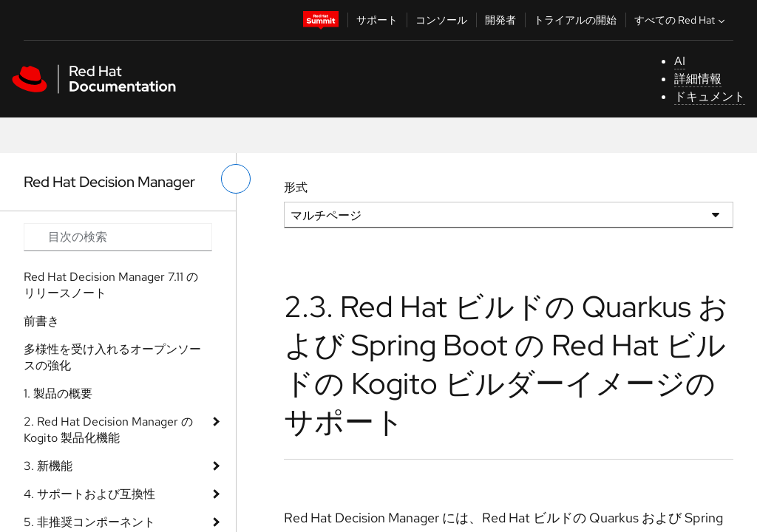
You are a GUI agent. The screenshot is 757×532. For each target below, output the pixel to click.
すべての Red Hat (681, 20)
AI (680, 61)
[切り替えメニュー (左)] (236, 179)
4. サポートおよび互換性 (89, 494)
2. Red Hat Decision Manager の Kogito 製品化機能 (108, 430)
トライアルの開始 (575, 20)
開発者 (500, 20)
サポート (377, 20)
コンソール (441, 20)
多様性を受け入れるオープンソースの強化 (112, 357)
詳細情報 (698, 79)
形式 (296, 187)
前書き (41, 321)
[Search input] (118, 237)
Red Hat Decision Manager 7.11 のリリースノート (111, 285)
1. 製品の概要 (58, 393)
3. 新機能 (48, 466)
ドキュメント (710, 96)
